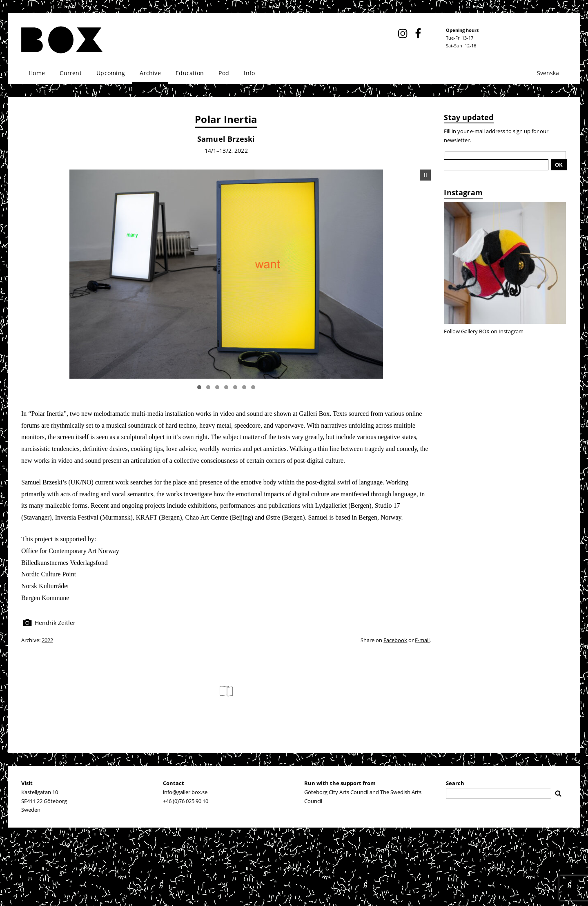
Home (37, 73)
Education (190, 73)
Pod (224, 73)
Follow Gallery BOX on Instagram (484, 331)
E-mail (422, 640)
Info (249, 73)
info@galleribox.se (185, 792)
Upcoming (111, 73)
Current (70, 73)
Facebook (395, 640)
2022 (47, 640)
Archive (150, 73)
